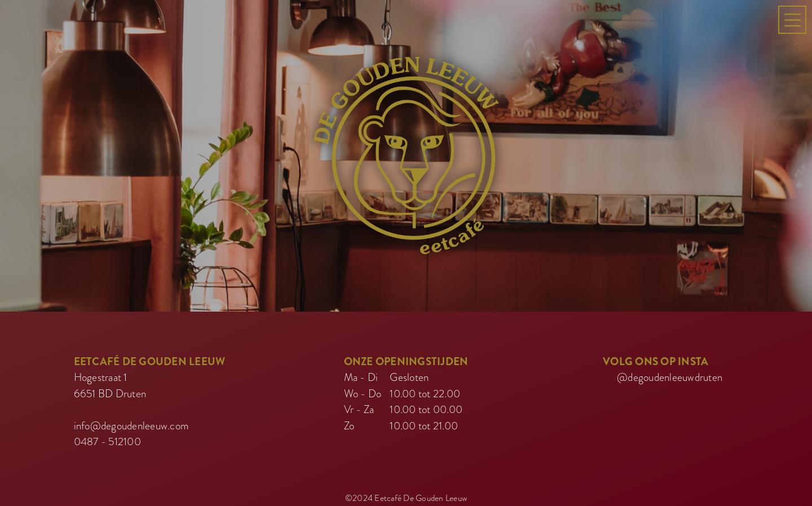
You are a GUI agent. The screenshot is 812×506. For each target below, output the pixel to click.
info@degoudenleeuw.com (132, 423)
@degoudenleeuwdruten (670, 375)
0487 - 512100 (107, 439)
